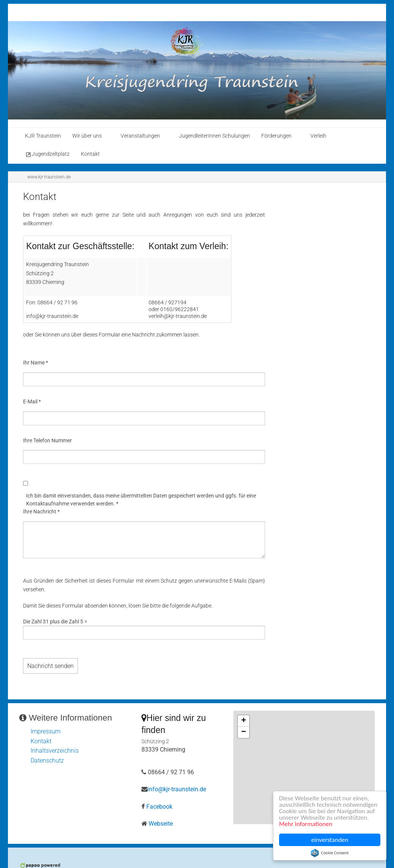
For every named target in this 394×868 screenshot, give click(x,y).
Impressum (46, 731)
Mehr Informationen (306, 824)
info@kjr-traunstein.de (177, 789)
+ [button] (244, 721)
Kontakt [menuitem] (90, 154)
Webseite (161, 824)
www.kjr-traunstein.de (49, 177)
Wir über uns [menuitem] (87, 136)
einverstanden (330, 840)
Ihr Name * (36, 363)
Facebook (159, 807)
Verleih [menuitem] (318, 136)
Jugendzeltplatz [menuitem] (47, 154)
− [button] (244, 732)
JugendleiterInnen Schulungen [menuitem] (214, 136)
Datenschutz (47, 760)
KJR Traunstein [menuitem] (43, 136)
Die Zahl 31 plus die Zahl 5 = (55, 622)
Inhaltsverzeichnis (55, 751)
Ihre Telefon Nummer (47, 440)
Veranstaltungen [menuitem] (140, 136)
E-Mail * (32, 401)
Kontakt (41, 741)
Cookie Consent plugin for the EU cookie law (330, 853)
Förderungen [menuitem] (276, 136)
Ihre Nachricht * (41, 511)
